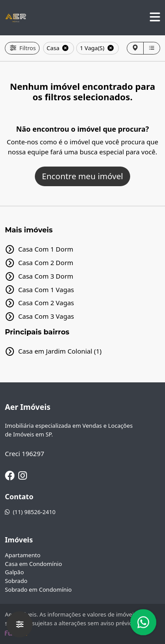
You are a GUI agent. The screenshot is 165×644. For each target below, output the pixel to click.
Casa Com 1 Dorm (46, 249)
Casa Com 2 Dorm (46, 262)
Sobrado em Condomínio (38, 589)
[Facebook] (10, 475)
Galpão (14, 572)
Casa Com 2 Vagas (46, 303)
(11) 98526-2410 (30, 512)
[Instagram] (23, 475)
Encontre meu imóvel (82, 176)
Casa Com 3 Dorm (46, 276)
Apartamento (23, 555)
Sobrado (16, 581)
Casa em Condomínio (33, 564)
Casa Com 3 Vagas (46, 316)
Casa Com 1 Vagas (46, 290)
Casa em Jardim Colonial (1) (60, 351)
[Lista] (152, 48)
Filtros (22, 48)
